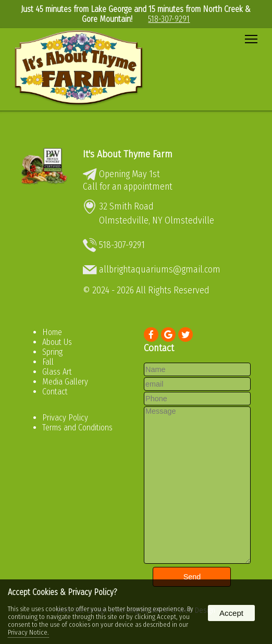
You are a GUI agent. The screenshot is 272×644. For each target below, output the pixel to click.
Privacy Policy (65, 418)
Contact (55, 392)
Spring (52, 352)
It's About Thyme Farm (128, 154)
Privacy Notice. (28, 632)
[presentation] (151, 335)
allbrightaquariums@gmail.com (160, 270)
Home (52, 332)
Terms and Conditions (77, 428)
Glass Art (57, 372)
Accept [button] (231, 613)
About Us (57, 342)
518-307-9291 (169, 19)
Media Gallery (65, 382)
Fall (48, 362)
